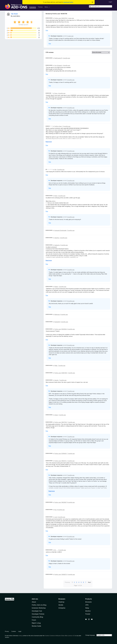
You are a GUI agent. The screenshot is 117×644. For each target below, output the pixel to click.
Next (89, 582)
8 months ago (71, 502)
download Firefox (68, 2)
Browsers (88, 602)
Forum (34, 620)
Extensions (33, 7)
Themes (40, 7)
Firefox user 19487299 (61, 373)
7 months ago (62, 366)
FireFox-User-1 (58, 126)
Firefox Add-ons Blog (39, 605)
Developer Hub (37, 611)
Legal (20, 631)
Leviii (56, 517)
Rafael (56, 287)
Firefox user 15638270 (61, 574)
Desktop (61, 602)
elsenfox (57, 238)
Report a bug (36, 623)
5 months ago (67, 126)
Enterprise (62, 608)
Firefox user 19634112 (60, 461)
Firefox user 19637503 (61, 422)
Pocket (88, 614)
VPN (87, 605)
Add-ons (35, 599)
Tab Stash (14, 14)
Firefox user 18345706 (61, 18)
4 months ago (66, 58)
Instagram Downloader (60, 230)
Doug (56, 93)
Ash (55, 170)
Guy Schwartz (58, 65)
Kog (55, 510)
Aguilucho (57, 245)
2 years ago (71, 18)
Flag (47, 30)
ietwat (56, 415)
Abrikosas (57, 314)
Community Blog (37, 617)
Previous (67, 582)
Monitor (88, 611)
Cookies (14, 631)
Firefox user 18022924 (61, 329)
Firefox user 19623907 (61, 502)
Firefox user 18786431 (61, 453)
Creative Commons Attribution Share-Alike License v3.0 (60, 636)
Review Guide (36, 626)
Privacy (7, 631)
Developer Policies (38, 614)
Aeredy (56, 380)
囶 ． (56, 550)
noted (20, 636)
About (34, 602)
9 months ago (71, 574)
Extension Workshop (39, 608)
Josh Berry (16, 16)
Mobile (61, 605)
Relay (87, 608)
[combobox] (101, 6)
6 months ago (64, 245)
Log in (110, 2)
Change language (90, 635)
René (56, 196)
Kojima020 (57, 322)
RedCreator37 (58, 58)
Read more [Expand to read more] (49, 142)
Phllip (56, 366)
